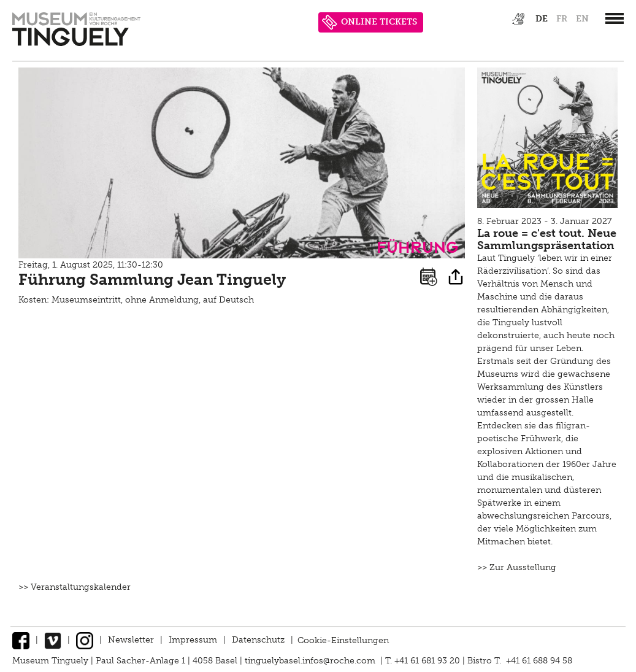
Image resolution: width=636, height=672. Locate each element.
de (542, 19)
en (582, 19)
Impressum (193, 640)
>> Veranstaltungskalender (75, 587)
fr (562, 19)
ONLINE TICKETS (370, 22)
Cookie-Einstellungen (343, 640)
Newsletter (131, 640)
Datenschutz (258, 640)
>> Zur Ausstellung (517, 567)
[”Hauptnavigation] (615, 18)
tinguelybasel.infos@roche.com (311, 661)
